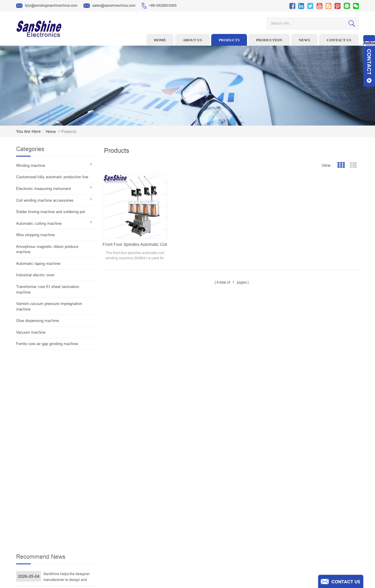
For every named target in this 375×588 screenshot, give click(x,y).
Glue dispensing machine (37, 321)
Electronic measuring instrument (44, 189)
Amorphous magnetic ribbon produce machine (47, 249)
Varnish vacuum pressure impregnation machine (49, 306)
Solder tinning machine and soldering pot (51, 212)
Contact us (339, 40)
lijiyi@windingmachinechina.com (47, 6)
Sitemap (223, 536)
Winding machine (31, 166)
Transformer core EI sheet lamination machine (48, 289)
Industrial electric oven (35, 275)
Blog (220, 527)
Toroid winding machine (148, 482)
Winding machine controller (151, 509)
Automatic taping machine (38, 264)
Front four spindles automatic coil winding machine (133, 240)
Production (269, 40)
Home (160, 40)
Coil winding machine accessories (45, 200)
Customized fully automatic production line (52, 177)
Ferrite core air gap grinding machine (47, 344)
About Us (223, 500)
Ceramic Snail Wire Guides (150, 500)
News (304, 40)
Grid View (341, 165)
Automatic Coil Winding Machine (154, 527)
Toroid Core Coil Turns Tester (152, 518)
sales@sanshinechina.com (109, 6)
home (51, 132)
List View (353, 165)
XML (220, 545)
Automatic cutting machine (39, 223)
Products (229, 40)
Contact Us (225, 518)
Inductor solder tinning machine (154, 536)
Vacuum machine (31, 332)
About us (192, 40)
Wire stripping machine (35, 235)
